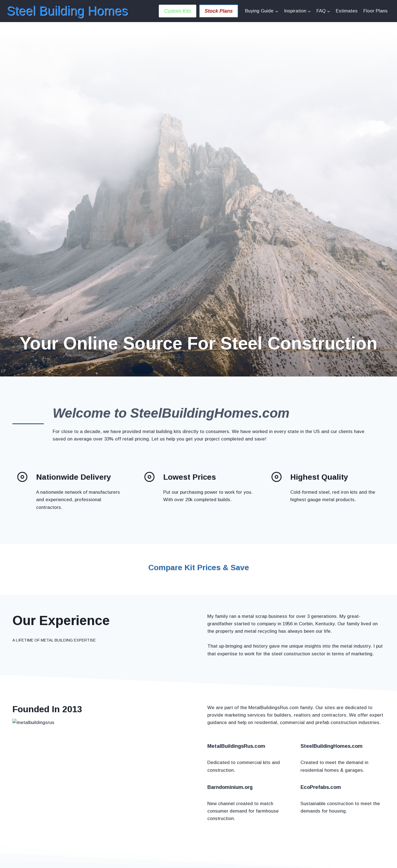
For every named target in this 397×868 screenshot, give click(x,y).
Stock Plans (219, 11)
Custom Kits (177, 11)
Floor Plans (375, 11)
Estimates (347, 11)
